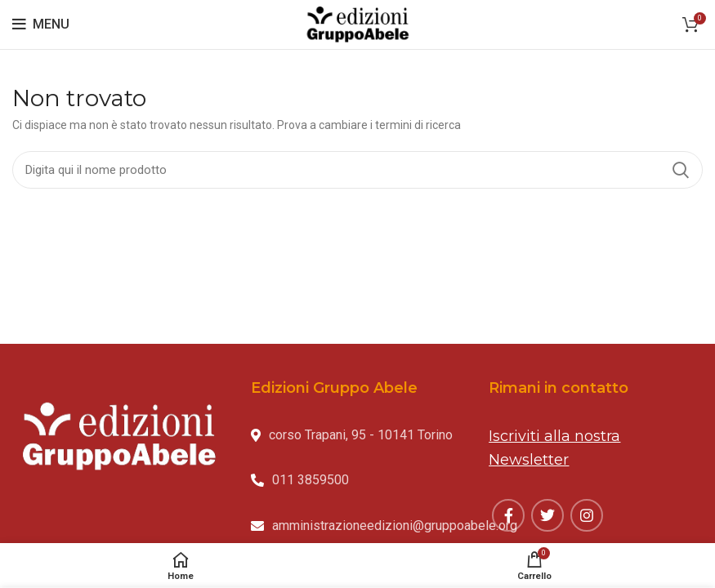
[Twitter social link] (547, 515)
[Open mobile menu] (41, 24)
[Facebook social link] (508, 515)
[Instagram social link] (587, 515)
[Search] (357, 170)
